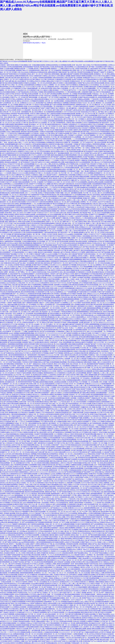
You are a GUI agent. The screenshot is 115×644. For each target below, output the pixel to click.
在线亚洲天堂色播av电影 (56, 144)
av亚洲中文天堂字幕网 (43, 155)
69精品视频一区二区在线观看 (68, 97)
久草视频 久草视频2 (50, 405)
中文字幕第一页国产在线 (17, 366)
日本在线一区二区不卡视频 (61, 522)
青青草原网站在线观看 (30, 474)
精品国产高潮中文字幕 (19, 187)
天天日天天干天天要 (84, 263)
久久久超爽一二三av (73, 301)
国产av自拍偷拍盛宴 (73, 202)
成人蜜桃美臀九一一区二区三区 (104, 155)
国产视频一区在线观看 (27, 276)
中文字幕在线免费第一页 (48, 106)
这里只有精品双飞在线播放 (55, 227)
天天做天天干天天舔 (14, 164)
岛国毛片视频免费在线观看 (14, 245)
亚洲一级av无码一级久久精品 (81, 65)
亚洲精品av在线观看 (83, 99)
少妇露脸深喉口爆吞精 (47, 535)
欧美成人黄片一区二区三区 (35, 74)
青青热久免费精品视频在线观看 (65, 349)
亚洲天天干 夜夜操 (32, 258)
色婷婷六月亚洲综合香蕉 (31, 211)
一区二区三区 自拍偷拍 (9, 330)
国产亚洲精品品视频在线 (47, 609)
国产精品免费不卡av (88, 472)
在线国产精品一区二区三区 (19, 268)
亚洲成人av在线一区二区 (70, 461)
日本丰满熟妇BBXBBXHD (76, 367)
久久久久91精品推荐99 (42, 283)
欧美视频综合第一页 (11, 382)
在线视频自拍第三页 (104, 141)
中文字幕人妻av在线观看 (56, 186)
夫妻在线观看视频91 (71, 83)
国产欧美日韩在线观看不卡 (36, 141)
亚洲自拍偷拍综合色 (96, 312)
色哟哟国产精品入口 (22, 70)
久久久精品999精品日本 (81, 67)
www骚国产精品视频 (83, 277)
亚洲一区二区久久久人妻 (73, 598)
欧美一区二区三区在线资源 (78, 286)
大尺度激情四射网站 (18, 252)
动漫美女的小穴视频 (8, 196)
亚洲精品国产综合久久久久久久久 (93, 78)
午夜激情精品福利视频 (21, 465)
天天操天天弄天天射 (81, 438)
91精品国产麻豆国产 (78, 254)
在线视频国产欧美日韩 (71, 432)
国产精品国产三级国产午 (99, 72)
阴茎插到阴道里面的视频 (42, 360)
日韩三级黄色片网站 (81, 222)
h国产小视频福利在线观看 (30, 303)
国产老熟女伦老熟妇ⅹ (85, 144)
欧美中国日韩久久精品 (30, 238)
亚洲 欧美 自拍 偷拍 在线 (63, 223)
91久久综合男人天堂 (59, 380)
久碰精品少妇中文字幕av (33, 319)
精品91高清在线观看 (15, 159)
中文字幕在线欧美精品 (96, 274)
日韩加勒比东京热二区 (26, 440)
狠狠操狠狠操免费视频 (94, 308)
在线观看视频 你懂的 (85, 544)
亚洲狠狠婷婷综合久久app (94, 133)
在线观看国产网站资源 (108, 178)
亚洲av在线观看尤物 (8, 625)
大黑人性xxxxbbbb (23, 72)
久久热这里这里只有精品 (82, 207)
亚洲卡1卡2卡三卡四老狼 (68, 236)
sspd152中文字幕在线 (104, 202)
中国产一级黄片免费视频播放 (85, 146)
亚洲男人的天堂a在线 (45, 468)
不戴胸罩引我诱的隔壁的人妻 (21, 524)
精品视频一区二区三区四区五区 (49, 335)
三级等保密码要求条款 (50, 232)
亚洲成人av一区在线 (6, 135)
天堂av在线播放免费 (91, 562)
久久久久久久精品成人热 (105, 348)
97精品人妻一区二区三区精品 (71, 315)
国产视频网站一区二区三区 (96, 135)
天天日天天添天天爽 (11, 277)
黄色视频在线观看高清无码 (42, 157)
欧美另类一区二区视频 (70, 94)
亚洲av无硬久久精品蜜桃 (60, 88)
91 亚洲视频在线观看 (65, 65)
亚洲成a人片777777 (106, 486)
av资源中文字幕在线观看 (72, 542)
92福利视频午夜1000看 (75, 641)
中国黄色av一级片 (94, 355)
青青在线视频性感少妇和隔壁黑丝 (54, 92)
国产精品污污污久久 (105, 223)
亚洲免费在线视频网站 (59, 171)
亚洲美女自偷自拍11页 (61, 575)
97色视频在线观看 (43, 420)
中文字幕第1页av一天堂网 (32, 450)
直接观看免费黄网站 (17, 211)
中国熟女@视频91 (33, 268)
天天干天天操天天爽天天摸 (29, 431)
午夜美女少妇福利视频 (106, 180)
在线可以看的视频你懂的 (98, 571)
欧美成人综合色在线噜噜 (72, 348)
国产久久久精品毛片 (90, 141)
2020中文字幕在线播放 (70, 416)
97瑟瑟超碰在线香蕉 (97, 277)
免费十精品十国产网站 (74, 148)
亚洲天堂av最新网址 (73, 213)
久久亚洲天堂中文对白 (56, 476)
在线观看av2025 (5, 141)
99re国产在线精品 (77, 79)
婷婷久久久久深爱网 (21, 180)
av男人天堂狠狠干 (69, 135)
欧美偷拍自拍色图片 (19, 308)
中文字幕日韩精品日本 (108, 222)
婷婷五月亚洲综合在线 (14, 169)
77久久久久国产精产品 (16, 351)
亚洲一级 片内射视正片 (102, 504)
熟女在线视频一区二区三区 (8, 195)
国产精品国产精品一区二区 (88, 213)
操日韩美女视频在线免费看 (86, 101)
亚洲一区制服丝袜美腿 (91, 200)
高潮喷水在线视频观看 (19, 602)
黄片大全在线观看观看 (83, 162)
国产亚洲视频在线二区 (20, 357)
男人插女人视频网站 (31, 130)
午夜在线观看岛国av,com (25, 157)
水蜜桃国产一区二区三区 (10, 384)
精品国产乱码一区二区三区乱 (50, 306)
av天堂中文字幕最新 (18, 189)
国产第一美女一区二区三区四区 (95, 232)
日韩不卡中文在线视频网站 (21, 135)
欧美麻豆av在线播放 (30, 83)
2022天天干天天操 (16, 432)
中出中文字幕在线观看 (13, 431)
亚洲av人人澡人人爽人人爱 (70, 584)
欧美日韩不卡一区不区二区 (29, 178)
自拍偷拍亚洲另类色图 (12, 126)
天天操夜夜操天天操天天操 (43, 483)
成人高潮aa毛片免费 (85, 333)
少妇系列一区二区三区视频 (91, 627)
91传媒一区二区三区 (21, 423)
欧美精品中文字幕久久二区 (37, 173)
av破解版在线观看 (48, 285)
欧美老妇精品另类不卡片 (43, 605)
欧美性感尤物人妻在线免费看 (64, 67)
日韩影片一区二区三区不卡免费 (13, 79)
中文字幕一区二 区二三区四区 (70, 173)
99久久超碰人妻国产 (56, 416)
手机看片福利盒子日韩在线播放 (45, 499)
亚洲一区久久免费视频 (87, 173)
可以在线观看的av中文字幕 (42, 270)
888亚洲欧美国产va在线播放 (56, 310)
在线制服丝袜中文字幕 (95, 241)
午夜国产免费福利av (36, 603)
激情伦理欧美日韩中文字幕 (89, 612)
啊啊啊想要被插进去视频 (54, 326)
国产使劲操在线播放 (103, 130)
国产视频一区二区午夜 (91, 367)
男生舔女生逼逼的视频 (10, 575)
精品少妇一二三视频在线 (96, 425)
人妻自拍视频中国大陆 (35, 423)
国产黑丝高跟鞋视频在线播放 (97, 535)
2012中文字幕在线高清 (80, 452)
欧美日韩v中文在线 (97, 236)
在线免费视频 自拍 (108, 133)
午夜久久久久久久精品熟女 (29, 494)
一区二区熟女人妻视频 (88, 148)
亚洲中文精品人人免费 (42, 411)
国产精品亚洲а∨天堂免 (47, 67)
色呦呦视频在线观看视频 (36, 295)
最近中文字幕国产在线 (45, 537)
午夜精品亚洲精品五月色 (68, 312)
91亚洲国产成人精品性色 (73, 479)
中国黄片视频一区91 (61, 193)
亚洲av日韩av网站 (94, 530)
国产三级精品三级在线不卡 (8, 612)
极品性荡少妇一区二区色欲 (29, 78)
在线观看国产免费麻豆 (9, 306)
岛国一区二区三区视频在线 (70, 625)
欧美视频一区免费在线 (78, 398)
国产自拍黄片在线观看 (71, 333)
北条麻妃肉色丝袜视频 (26, 137)
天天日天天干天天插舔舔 (101, 449)
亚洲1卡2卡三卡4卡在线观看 (68, 513)
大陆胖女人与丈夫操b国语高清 (11, 218)
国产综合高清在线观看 (91, 285)
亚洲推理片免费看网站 (40, 612)
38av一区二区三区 (93, 180)
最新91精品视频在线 (57, 155)
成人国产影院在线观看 (85, 625)
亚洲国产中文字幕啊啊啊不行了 (99, 214)
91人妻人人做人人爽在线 (73, 205)
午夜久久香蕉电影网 (61, 281)
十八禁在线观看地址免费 (73, 92)
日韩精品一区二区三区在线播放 (40, 391)
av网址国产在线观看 (71, 459)
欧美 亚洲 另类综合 (69, 490)
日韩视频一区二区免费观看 (61, 366)
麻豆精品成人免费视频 (30, 454)
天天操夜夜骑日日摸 (96, 495)
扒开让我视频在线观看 (7, 594)
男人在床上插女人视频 (58, 517)
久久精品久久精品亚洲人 (54, 259)
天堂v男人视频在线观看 (37, 621)
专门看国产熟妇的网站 (65, 539)
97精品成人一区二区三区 (100, 94)
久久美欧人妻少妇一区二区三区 (67, 531)
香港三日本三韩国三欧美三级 (32, 312)
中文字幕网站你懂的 (86, 299)
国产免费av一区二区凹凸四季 (23, 321)
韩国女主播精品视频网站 (93, 537)
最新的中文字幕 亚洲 (25, 105)
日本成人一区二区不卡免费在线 (72, 339)
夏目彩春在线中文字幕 (36, 96)
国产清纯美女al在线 (24, 286)
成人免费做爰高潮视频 (67, 524)
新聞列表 (26, 43)
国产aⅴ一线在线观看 (99, 261)
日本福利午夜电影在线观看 (8, 326)
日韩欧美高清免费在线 (62, 413)
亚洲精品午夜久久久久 (103, 605)
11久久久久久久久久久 (9, 449)
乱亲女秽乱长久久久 (28, 186)
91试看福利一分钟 (81, 135)
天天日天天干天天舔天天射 (62, 530)
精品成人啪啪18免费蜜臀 (67, 528)
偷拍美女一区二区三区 (98, 303)
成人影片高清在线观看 (61, 241)
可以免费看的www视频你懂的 (96, 166)
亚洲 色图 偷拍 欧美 (100, 639)
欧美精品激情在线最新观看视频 (14, 492)
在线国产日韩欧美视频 (21, 160)
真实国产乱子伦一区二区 (101, 186)
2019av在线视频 (69, 227)
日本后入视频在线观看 (13, 132)
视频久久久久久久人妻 (70, 458)
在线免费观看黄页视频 (99, 184)
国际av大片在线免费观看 (26, 267)
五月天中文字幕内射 (30, 519)
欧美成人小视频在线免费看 (42, 69)
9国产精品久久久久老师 (86, 584)
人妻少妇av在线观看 (100, 142)
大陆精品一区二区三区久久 (50, 593)
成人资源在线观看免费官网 (103, 97)
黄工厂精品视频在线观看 (62, 153)
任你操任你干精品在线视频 (24, 209)
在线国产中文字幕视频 (36, 184)
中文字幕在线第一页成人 (12, 198)
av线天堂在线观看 (89, 504)
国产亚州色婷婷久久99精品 (24, 389)
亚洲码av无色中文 (35, 81)
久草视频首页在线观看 (37, 101)
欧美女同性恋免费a (82, 214)
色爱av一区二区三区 (55, 324)
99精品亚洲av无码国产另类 (96, 454)
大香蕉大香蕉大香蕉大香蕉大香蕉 (47, 288)
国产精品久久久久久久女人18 (76, 551)
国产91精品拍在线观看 (105, 375)
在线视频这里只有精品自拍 (54, 142)
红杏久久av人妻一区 (104, 115)
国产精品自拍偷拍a (64, 589)
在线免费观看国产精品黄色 (81, 603)
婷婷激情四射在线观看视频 (34, 290)
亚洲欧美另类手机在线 (48, 465)
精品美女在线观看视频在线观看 (60, 398)
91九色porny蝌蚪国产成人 (17, 175)
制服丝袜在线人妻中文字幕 (62, 119)
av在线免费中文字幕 (41, 186)
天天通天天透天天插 (99, 321)
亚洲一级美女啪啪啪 (61, 319)
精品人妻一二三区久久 (19, 422)
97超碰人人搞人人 (102, 542)
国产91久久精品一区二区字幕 (14, 85)
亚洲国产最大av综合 (84, 83)
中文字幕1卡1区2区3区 (80, 485)
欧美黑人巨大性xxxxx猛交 (10, 243)
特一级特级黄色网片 (31, 355)
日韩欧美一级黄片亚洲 (7, 65)
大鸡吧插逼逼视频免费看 (73, 380)
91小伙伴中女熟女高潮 (93, 636)
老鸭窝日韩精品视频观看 (72, 186)
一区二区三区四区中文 (52, 126)
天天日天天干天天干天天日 (90, 205)
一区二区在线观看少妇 (17, 528)
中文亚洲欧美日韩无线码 (43, 205)
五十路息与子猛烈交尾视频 (41, 105)
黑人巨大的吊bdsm (53, 582)
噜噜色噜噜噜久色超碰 (21, 124)
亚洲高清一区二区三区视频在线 (28, 575)
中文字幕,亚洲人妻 (16, 503)
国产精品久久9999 (68, 274)
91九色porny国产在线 (104, 319)
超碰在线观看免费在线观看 (21, 515)
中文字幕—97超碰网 (37, 182)
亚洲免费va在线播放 (6, 429)
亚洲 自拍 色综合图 (41, 557)
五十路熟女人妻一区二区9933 (35, 414)
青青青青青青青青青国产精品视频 (28, 382)
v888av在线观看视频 (99, 429)
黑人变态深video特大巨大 (78, 331)
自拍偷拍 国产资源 (107, 468)
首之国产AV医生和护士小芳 (13, 530)
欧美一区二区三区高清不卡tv (11, 387)
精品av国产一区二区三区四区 (50, 97)
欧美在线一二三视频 (21, 331)
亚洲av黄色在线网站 (68, 240)
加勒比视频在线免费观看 (76, 344)
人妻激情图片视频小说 (88, 92)
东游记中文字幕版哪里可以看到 (24, 512)
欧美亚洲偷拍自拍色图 (46, 436)
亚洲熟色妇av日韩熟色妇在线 (38, 72)
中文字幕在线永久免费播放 (26, 413)
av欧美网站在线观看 (32, 187)
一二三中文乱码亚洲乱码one (12, 108)
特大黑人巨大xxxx (104, 598)
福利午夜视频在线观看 (33, 330)
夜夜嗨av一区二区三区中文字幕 (85, 114)
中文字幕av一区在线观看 (44, 304)
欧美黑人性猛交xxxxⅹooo (46, 119)
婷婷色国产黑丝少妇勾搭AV (8, 151)
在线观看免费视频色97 (47, 596)
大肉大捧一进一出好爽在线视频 (54, 101)
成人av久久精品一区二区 (74, 512)
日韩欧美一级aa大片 (31, 367)
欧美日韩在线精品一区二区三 (93, 254)
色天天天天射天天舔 (94, 485)
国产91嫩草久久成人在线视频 (94, 268)
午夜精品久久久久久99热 (82, 249)
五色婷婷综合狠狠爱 (32, 200)
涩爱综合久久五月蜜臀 (78, 252)
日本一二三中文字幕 (31, 193)
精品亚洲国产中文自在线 (22, 470)
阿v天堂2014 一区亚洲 (22, 227)
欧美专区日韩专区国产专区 (90, 380)
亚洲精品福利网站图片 (13, 447)
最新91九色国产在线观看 (62, 535)
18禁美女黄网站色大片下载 (19, 425)
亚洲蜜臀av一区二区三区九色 (14, 238)
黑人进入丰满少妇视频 (78, 494)
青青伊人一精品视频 (95, 306)
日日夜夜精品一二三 (90, 503)
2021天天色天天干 (40, 333)
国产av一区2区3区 (81, 180)
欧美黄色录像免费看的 (100, 481)
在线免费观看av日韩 (108, 159)
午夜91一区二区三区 (56, 391)
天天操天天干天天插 (62, 384)
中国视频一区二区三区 (10, 286)
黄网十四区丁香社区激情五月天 (53, 115)
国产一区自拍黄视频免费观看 (61, 304)
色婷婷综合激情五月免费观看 (84, 342)
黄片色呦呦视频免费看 (84, 519)
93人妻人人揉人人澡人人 (63, 317)
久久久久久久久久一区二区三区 (60, 360)
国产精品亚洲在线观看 (10, 398)
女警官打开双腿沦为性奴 (43, 168)
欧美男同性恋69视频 (28, 249)
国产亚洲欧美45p (9, 353)
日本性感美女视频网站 (85, 290)
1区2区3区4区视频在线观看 (54, 135)
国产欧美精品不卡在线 (91, 151)
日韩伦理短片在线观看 (53, 191)
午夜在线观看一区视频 (71, 144)
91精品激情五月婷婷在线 (61, 436)
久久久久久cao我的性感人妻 (32, 351)
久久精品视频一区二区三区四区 (69, 429)
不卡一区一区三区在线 (23, 452)
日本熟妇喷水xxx (25, 191)
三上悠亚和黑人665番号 (23, 117)
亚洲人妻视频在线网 (80, 166)
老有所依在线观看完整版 (28, 380)
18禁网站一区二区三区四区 (57, 85)
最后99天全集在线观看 (19, 202)
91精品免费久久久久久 (65, 452)
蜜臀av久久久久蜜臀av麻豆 (81, 546)
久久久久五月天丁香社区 (95, 286)
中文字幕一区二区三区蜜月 (25, 254)
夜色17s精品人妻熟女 (66, 485)
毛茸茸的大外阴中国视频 (30, 362)
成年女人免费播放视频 (28, 486)
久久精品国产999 (84, 164)
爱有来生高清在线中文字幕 (82, 387)
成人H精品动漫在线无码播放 (40, 99)
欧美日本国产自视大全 (61, 641)
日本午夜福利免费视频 (75, 198)
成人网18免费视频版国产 (41, 458)
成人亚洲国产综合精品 (17, 562)
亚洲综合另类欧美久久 (81, 582)
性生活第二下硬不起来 (67, 207)
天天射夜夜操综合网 (93, 385)
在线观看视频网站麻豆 (12, 144)
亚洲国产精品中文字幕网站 (40, 265)
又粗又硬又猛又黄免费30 (33, 546)
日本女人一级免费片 (95, 216)
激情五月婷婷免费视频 (103, 638)
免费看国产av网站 (31, 459)
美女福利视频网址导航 (15, 396)
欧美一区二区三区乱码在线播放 (40, 151)
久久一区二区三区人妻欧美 (13, 249)
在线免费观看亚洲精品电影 (63, 225)
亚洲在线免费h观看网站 (47, 223)
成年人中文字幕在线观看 (94, 331)
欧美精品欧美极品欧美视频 (48, 211)
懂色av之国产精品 (48, 322)
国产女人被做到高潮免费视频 (74, 468)
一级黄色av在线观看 (102, 594)
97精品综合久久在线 (68, 423)
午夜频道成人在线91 (11, 358)
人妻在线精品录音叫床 (79, 596)
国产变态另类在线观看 (35, 177)
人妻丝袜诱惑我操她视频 (18, 414)
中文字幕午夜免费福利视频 (91, 578)
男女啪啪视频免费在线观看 (47, 346)
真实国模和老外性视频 (107, 324)
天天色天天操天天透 (54, 249)
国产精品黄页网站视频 (90, 434)
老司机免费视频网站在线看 (49, 539)
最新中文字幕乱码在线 (99, 420)
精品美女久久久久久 (6, 621)
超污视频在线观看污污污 (60, 130)
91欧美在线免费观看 (17, 346)
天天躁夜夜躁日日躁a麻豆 (75, 504)
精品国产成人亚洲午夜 (69, 72)
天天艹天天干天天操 (28, 87)
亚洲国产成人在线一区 (64, 328)
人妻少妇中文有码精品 (14, 564)
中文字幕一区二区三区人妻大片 (92, 193)
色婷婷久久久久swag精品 (66, 234)
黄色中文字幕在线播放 (45, 301)
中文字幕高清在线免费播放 (99, 65)
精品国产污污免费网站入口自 (64, 303)
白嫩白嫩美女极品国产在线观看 (69, 74)
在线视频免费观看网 (97, 211)
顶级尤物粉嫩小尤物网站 (84, 357)
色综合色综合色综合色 (70, 243)
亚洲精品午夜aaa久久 (33, 395)
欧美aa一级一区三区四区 (99, 81)
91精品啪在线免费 (67, 553)
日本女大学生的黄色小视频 (65, 387)
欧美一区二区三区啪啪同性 (53, 70)
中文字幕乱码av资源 (47, 422)
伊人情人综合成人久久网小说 (19, 123)
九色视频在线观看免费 (33, 607)
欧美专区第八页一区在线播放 (27, 304)
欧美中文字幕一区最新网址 (67, 357)
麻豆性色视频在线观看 (94, 119)
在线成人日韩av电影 (80, 351)
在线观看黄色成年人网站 (36, 70)
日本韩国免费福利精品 (19, 200)
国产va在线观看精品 (28, 522)
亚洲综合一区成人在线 (25, 485)
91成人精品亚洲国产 (65, 495)
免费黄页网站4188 (91, 252)
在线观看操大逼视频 (32, 216)
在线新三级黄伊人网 (75, 130)
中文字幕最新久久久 (50, 182)
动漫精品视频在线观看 (88, 310)
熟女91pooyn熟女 (14, 483)
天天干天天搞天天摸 (85, 461)
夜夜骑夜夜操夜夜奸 (69, 105)
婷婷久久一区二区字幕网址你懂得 (75, 636)
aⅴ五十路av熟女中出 (20, 90)
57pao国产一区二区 (70, 117)
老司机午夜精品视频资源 (55, 510)
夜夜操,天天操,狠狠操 (21, 65)
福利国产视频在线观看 (9, 155)
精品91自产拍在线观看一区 (79, 515)
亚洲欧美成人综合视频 (96, 474)
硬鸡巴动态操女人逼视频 (52, 295)
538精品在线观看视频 (46, 366)
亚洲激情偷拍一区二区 (21, 364)
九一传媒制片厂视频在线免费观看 (22, 508)
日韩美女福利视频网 (63, 286)
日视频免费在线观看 (23, 133)
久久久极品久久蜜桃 (46, 90)
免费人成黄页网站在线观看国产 (40, 393)
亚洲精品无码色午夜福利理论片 (77, 178)
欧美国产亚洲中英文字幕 (67, 414)
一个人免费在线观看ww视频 (34, 189)
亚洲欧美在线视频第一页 (105, 87)
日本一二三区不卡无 (10, 632)
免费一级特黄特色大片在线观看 (43, 443)
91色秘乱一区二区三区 (45, 130)
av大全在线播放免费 (29, 297)
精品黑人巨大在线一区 (53, 173)
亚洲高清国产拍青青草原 (56, 486)
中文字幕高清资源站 (106, 162)
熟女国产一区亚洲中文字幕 (64, 477)
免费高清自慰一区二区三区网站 (59, 470)
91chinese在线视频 (33, 106)
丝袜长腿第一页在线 (10, 259)
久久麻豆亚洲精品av (44, 474)
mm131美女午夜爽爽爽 (85, 96)
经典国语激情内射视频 (10, 591)
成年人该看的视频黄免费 (24, 259)
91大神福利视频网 (102, 358)
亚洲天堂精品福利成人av (88, 315)
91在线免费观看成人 (98, 558)
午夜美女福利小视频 (83, 566)
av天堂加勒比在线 (73, 261)
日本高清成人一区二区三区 (57, 512)
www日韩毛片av (24, 279)
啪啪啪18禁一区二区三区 (27, 404)
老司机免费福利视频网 (100, 117)
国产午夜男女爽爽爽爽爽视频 (90, 324)
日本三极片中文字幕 (71, 263)
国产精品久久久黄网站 (63, 465)
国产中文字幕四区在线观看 (56, 612)
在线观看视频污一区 (97, 378)
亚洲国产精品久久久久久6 (88, 542)
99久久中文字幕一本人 (77, 153)
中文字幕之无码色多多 (48, 79)
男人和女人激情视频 (32, 128)
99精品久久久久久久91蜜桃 (20, 173)
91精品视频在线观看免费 (28, 288)
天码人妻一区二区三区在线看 (39, 470)
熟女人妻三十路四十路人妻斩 (28, 418)
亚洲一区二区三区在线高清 (55, 117)
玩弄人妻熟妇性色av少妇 (50, 409)
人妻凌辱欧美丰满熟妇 (43, 337)
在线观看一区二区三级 (48, 123)
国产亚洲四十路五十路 (87, 501)
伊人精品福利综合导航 (23, 225)
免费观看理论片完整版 (40, 438)
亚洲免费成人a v (9, 184)
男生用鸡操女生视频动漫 (75, 362)
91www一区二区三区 (89, 103)
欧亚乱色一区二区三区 (97, 207)
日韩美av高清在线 (71, 99)
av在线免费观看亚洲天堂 (32, 247)
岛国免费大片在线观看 (61, 285)
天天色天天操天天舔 (51, 141)
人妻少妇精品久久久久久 (38, 326)
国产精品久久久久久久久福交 (38, 121)
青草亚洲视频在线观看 (86, 74)
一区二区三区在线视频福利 (105, 259)
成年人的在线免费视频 (27, 164)
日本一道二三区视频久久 (79, 119)
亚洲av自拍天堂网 (46, 88)
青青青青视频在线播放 (12, 558)
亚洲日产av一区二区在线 (18, 97)
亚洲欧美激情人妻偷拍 (7, 369)
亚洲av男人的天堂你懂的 (80, 355)
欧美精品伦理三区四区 (40, 375)
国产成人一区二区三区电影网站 (37, 180)
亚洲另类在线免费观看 (46, 202)
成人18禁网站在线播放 (49, 378)
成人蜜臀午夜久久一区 (67, 222)
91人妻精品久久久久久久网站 (34, 115)
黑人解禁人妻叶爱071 (73, 250)
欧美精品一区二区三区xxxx (102, 85)
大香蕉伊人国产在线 (56, 274)
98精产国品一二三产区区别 (58, 402)
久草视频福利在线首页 (94, 402)
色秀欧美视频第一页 (44, 418)
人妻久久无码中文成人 (87, 168)
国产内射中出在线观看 (81, 425)
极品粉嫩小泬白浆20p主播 (30, 108)
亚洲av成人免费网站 (48, 620)
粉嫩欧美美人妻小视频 (88, 407)
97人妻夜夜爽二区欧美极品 (95, 258)
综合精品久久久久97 (55, 553)
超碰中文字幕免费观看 (105, 187)
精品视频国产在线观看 (68, 146)
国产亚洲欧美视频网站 (54, 315)
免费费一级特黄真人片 (10, 272)
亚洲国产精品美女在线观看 (86, 97)
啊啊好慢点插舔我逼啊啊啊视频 (72, 259)
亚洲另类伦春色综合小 (10, 584)
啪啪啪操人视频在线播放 (96, 582)
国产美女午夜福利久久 (72, 267)
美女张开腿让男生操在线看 (94, 304)
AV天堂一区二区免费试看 (76, 384)
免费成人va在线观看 (104, 389)
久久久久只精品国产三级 (37, 513)
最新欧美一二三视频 (57, 69)
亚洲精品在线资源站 (52, 65)
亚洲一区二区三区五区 (45, 110)
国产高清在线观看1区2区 (11, 611)
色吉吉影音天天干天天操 (10, 324)
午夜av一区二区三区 (52, 621)
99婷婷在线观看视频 (101, 169)
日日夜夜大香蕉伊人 (75, 218)
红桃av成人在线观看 (26, 461)
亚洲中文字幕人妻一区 (99, 519)
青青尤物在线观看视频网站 (83, 229)
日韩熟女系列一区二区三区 (12, 288)
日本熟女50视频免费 (90, 413)
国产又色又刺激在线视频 (88, 510)
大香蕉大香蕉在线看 (81, 69)
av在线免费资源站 (29, 85)
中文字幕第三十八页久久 (99, 333)
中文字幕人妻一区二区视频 (88, 348)
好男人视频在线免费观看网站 (91, 110)
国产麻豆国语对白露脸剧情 (52, 625)
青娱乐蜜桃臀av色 (15, 548)
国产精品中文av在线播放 (96, 220)
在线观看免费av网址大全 (89, 130)
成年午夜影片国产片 (59, 110)
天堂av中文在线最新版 (30, 420)
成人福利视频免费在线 (99, 288)
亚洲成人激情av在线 (47, 81)
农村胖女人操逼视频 (107, 69)
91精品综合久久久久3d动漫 (84, 288)
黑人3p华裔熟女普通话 (58, 337)
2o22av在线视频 (85, 270)
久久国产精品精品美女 (23, 92)
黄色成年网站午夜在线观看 (21, 510)
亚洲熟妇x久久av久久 (83, 175)
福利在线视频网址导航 (39, 560)
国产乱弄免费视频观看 (103, 506)
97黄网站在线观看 (28, 432)
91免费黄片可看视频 (92, 621)
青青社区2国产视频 (87, 639)
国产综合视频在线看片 (26, 490)
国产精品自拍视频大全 (54, 313)
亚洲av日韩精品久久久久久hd (48, 627)
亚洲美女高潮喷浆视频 (68, 557)
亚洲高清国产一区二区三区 (42, 198)
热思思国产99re (88, 481)
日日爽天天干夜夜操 (88, 470)
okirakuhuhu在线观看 (42, 548)
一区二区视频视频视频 (89, 346)
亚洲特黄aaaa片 (77, 247)
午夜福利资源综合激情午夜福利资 (92, 517)
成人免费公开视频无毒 (41, 553)
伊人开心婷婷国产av (28, 416)
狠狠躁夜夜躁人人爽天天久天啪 (60, 463)
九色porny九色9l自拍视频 (73, 580)
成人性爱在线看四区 (13, 229)
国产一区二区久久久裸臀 (48, 218)
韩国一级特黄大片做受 (50, 189)
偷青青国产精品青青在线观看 (20, 114)
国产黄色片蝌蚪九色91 (69, 214)
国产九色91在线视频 (56, 105)
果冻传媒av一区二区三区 (37, 124)
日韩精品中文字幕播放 (19, 258)
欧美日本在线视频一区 (41, 512)
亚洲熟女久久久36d (60, 578)
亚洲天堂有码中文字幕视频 (40, 353)
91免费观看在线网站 (82, 474)
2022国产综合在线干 (104, 171)
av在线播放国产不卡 (101, 600)
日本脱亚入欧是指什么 (85, 416)
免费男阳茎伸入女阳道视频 (67, 175)
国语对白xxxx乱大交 (57, 472)
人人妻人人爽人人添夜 (67, 279)
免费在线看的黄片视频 (55, 72)
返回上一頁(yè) (41, 43)
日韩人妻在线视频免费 (32, 609)
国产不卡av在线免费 (10, 497)
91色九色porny (21, 330)
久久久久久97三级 (45, 472)
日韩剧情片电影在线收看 (98, 177)
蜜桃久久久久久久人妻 (87, 245)
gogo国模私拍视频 (55, 240)
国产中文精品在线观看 (48, 546)
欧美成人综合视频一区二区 (70, 169)
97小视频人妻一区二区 (74, 605)
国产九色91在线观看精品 (41, 321)
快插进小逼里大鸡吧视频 (36, 160)
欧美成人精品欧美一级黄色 (8, 571)
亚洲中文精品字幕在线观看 (51, 279)
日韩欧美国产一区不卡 (69, 600)
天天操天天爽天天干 (17, 450)
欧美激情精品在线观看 (13, 479)
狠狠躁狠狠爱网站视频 (50, 290)
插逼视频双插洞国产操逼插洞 (96, 364)
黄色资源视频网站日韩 (39, 259)
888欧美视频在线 (70, 162)
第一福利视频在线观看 (75, 193)
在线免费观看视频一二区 (103, 393)
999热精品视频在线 (21, 614)
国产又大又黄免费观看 (45, 467)
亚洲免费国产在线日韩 (101, 326)
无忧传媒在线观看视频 (30, 301)
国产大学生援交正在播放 (31, 328)
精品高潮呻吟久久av (60, 148)
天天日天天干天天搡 (105, 200)
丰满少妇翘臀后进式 (64, 627)
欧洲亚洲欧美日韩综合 (85, 243)
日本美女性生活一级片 (99, 243)
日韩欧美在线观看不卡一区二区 (32, 322)
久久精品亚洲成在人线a (77, 411)
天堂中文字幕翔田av (72, 85)
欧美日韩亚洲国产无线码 (64, 159)
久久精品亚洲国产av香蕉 (81, 477)
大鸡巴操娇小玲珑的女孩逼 (28, 551)
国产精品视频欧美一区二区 (72, 121)
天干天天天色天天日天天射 (97, 477)
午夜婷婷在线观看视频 (45, 78)
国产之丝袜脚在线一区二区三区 (10, 103)
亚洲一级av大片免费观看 (67, 126)
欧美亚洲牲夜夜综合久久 (63, 555)
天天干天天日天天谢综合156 (81, 492)
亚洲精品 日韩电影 (77, 481)
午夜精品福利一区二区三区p (39, 339)
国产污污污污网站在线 (70, 204)
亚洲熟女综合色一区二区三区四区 (80, 81)
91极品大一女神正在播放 (46, 303)
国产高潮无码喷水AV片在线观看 (16, 74)
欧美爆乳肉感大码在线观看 (38, 369)
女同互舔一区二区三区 (79, 364)
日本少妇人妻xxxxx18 (97, 557)
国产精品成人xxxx (17, 301)
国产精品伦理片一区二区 (107, 123)
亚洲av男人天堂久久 (35, 220)
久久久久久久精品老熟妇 (57, 99)
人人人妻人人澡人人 (75, 88)
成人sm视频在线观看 (60, 422)
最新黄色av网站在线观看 (96, 182)
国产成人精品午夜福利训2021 (101, 544)
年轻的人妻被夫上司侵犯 (19, 540)
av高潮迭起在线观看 (60, 382)
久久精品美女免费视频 (94, 400)
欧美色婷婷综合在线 (74, 128)
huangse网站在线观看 (37, 584)
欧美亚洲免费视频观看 (46, 562)
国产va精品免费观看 (21, 349)
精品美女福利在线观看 (54, 180)
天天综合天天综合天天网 (13, 166)
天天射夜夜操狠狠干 (74, 407)
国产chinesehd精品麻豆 (32, 639)
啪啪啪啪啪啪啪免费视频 (31, 245)
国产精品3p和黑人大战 (55, 456)
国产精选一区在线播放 (96, 67)
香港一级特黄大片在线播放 (65, 211)
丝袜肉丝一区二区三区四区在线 (10, 481)
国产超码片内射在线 (55, 449)
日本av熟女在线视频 (15, 87)
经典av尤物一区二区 (35, 384)
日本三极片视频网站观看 (65, 585)
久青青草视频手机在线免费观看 (56, 256)
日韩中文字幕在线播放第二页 (91, 90)
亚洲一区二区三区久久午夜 (100, 526)
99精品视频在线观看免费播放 (12, 281)
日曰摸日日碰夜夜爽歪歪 (81, 106)
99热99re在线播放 (37, 373)
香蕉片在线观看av (77, 123)
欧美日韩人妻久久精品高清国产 (93, 431)
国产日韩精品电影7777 (35, 620)
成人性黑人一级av (55, 146)
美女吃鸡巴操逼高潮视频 (11, 337)
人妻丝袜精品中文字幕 (105, 580)
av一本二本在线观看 (34, 148)
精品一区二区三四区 (59, 404)
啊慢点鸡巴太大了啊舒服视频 (24, 270)
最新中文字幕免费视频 (82, 274)
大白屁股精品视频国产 (28, 166)
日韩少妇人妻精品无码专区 (86, 155)
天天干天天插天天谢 (98, 533)
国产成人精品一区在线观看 (26, 263)
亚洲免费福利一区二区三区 (52, 602)
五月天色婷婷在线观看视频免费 (68, 96)
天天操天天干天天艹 (43, 213)
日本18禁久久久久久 (55, 265)
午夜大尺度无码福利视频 (8, 70)
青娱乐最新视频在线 (12, 434)
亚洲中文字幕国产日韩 (47, 639)
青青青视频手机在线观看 (12, 598)
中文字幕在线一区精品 (37, 133)
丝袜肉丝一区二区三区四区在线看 (79, 395)
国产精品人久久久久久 (32, 528)
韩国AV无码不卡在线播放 (50, 425)
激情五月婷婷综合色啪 (39, 272)
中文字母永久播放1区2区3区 (38, 594)
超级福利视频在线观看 (46, 382)
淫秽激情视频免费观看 (74, 506)
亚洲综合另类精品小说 (84, 297)
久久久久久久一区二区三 (55, 243)
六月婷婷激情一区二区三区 (21, 315)
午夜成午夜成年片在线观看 (78, 360)
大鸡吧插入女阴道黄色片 (70, 124)
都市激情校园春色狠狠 (54, 169)
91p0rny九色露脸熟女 (87, 121)
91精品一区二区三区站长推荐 (9, 261)
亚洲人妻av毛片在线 (44, 533)
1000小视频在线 (10, 389)
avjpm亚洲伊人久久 (32, 436)
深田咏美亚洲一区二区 (50, 634)
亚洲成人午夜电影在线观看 (46, 193)
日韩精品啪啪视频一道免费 (75, 322)
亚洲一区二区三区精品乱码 (42, 358)
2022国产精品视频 (88, 157)
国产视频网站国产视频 (75, 418)
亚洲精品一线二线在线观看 (43, 400)
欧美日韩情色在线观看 (97, 83)
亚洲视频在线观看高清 (61, 431)
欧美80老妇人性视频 (37, 92)
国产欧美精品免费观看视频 (73, 472)
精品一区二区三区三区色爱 (8, 72)
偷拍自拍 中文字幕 (86, 526)
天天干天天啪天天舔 (28, 205)
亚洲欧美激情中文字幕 (65, 247)
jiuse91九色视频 (53, 254)
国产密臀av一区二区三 (25, 272)
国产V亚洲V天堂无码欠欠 (74, 578)
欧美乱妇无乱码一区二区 (84, 265)
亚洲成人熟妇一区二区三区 (50, 220)
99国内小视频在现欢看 (72, 270)
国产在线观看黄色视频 (40, 571)
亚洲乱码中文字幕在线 (19, 395)
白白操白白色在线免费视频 (24, 438)
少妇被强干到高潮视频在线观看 (67, 196)
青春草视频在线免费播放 (38, 135)
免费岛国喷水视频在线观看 (41, 146)
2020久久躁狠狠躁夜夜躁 (91, 123)
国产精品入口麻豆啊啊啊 (27, 229)
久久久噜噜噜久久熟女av (61, 434)
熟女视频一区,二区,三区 (47, 241)
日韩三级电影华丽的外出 (98, 175)
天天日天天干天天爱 (94, 330)
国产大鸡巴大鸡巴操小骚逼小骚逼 (73, 375)
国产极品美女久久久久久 (34, 308)
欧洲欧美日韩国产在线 (92, 189)
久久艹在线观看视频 (70, 292)
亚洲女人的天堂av (15, 499)
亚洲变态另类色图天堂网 (31, 344)
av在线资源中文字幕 (19, 232)
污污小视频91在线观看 (104, 422)
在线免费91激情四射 (93, 178)
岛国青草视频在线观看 (17, 193)
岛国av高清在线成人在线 (60, 78)
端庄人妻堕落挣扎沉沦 (81, 306)
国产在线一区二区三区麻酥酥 (15, 371)
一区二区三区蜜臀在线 (107, 90)
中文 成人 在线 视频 (65, 335)
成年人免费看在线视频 (96, 616)
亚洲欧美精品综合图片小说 (28, 569)
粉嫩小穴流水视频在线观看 (30, 396)
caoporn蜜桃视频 (28, 503)
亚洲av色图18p (99, 472)
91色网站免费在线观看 (103, 315)
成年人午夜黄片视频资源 (30, 119)
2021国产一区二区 (66, 308)
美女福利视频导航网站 (82, 126)
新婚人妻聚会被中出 (11, 222)
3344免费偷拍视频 (108, 193)
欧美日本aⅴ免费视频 (74, 137)
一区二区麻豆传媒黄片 (15, 416)
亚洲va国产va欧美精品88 (66, 184)
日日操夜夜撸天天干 (12, 137)
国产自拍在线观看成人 (96, 227)
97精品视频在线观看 (86, 261)
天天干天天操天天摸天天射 (58, 213)
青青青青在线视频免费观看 (34, 232)
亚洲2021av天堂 (69, 69)
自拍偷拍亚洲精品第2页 (22, 369)
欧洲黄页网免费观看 (70, 155)
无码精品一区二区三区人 (66, 454)
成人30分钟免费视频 (59, 544)
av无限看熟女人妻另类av (23, 99)
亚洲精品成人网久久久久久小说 (96, 366)
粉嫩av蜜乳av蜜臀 (22, 236)
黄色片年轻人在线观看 (89, 259)
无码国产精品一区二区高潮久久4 (12, 297)
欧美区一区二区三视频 (100, 443)
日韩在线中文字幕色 (96, 164)
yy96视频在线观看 (88, 465)
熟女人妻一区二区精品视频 (25, 449)
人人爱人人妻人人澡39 (70, 231)
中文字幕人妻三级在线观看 (59, 137)
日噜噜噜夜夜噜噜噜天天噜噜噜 (30, 387)
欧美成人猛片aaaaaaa (100, 267)
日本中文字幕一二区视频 (46, 367)
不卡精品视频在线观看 (101, 157)
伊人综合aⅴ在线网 (10, 110)
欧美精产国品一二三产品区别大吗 (50, 187)
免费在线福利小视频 (90, 362)
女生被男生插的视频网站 (39, 117)
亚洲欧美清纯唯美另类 (21, 76)
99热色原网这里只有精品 (17, 319)
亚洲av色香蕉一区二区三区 (8, 157)
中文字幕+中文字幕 (78, 268)
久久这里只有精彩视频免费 (66, 288)
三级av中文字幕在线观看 (21, 96)
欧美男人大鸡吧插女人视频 (34, 175)
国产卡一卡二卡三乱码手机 (63, 576)
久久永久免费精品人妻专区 (65, 189)
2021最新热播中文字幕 (42, 292)
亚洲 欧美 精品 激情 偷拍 (42, 263)
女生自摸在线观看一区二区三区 (54, 614)
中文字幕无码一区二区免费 (56, 389)
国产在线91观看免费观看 (107, 367)
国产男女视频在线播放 (23, 306)
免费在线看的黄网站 (82, 623)
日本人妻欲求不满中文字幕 (88, 313)
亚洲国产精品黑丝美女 (12, 618)
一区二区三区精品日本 (103, 88)
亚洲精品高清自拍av (57, 358)
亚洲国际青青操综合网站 (66, 425)
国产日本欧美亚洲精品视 (93, 488)
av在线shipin (88, 449)
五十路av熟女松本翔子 (102, 231)
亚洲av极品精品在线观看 (76, 285)
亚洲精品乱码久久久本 (86, 85)
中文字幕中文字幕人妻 (61, 443)
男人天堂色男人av (101, 114)
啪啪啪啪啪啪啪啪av (83, 312)
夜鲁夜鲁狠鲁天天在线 (103, 313)
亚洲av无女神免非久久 (66, 220)
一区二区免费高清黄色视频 (41, 204)
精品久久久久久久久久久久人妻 (49, 150)
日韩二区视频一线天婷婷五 (42, 137)
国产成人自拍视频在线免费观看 (99, 602)
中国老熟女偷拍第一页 (7, 160)
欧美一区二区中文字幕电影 (105, 508)
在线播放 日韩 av (56, 440)
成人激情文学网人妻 (42, 229)
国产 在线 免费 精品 (8, 81)
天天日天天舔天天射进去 (84, 117)
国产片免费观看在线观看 (50, 385)
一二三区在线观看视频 (79, 139)
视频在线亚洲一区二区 (40, 243)
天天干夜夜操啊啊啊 (86, 267)
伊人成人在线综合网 (59, 479)
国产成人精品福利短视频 (25, 458)
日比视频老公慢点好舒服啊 (80, 530)
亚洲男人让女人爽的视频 (44, 479)
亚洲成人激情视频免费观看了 (23, 204)
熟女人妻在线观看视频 (17, 639)
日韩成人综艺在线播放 (12, 427)
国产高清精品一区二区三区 (65, 521)
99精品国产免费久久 (41, 254)
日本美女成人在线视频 (50, 96)
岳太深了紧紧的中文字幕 (66, 396)
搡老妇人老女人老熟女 (82, 602)
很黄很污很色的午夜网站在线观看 (81, 76)
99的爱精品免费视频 (19, 317)
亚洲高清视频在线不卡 (95, 160)
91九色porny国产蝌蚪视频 (43, 276)
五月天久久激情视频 (64, 643)
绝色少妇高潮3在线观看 (7, 207)
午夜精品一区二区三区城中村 (59, 128)
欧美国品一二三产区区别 (61, 90)
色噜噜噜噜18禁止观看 (69, 70)
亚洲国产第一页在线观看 (71, 142)
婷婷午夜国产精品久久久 (46, 641)
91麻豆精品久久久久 (35, 196)
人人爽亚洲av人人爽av (70, 571)
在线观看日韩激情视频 (22, 625)
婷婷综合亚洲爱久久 (102, 128)
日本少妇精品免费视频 (62, 616)
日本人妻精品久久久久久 (44, 380)
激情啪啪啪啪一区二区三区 (23, 495)
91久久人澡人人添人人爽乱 (43, 164)
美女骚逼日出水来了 (95, 623)
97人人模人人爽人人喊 (79, 385)
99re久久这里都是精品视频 (41, 461)
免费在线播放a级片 (93, 587)
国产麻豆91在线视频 (56, 204)
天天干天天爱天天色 (72, 337)
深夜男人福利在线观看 (7, 436)
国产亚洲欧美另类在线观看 (83, 420)
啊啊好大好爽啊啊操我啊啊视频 (103, 299)
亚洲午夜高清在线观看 (29, 169)
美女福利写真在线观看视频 (39, 315)
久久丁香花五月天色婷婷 (31, 578)
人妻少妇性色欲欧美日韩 (28, 479)
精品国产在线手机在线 (59, 245)
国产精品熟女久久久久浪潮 (48, 371)
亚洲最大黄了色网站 (89, 198)
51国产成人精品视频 (39, 485)
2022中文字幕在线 (70, 369)
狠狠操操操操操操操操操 (68, 566)
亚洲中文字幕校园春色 (95, 276)
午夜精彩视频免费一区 (33, 88)
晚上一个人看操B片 (77, 328)
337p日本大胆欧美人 (37, 632)
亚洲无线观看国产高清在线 (31, 67)
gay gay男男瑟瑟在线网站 (102, 476)
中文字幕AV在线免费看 (32, 535)
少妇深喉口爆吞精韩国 (98, 387)
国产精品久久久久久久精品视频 (67, 290)
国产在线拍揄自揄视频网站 (38, 310)
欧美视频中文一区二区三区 (102, 173)
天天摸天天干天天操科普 (62, 81)
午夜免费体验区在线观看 (14, 205)
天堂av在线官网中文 (53, 272)
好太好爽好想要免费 (84, 459)
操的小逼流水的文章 (94, 222)
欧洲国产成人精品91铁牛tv (17, 216)
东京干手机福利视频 (15, 186)
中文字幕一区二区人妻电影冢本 (45, 87)
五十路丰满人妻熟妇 (12, 146)
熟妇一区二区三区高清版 (82, 573)
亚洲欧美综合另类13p (10, 263)
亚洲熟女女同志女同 (97, 490)
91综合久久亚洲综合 (75, 319)
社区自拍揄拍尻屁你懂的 (89, 445)
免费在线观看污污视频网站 (27, 261)
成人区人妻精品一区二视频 (25, 476)
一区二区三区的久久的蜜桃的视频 (92, 137)
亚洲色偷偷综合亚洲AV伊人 (41, 508)
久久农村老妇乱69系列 (85, 124)
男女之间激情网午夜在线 (27, 153)
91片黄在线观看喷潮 (54, 438)
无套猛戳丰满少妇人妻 (35, 331)
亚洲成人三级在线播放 (83, 236)
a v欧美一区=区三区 (81, 279)
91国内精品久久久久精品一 (64, 106)
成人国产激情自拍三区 (60, 427)
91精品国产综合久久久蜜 (103, 250)
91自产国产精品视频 (46, 245)
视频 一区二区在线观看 (9, 236)
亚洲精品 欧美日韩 (11, 101)
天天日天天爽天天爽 (106, 110)
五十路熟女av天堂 (104, 317)
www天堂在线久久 (98, 238)
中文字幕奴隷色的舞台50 (91, 79)
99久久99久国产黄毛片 (15, 521)
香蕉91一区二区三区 (102, 148)
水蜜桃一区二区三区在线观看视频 (46, 166)
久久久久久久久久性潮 (107, 578)
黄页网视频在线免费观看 (74, 157)
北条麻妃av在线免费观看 (49, 196)
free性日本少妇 (98, 108)
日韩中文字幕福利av (102, 209)
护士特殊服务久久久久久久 (47, 159)
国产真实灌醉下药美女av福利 (93, 467)
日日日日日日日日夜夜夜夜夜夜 (100, 132)
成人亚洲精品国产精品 (38, 286)
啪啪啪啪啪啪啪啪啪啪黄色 (43, 407)
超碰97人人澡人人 (85, 301)
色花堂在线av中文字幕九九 (89, 112)
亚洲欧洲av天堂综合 (95, 159)
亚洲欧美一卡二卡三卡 (48, 555)
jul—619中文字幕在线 (91, 317)
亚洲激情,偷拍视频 (20, 436)
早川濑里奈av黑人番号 (45, 178)
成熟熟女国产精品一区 (99, 290)
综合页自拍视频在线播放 (8, 92)
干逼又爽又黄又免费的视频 (73, 614)
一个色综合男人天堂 (96, 99)
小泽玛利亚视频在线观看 (72, 168)
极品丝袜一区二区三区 (91, 322)
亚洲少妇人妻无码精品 (93, 195)
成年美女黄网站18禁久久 (58, 151)
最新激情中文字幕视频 (69, 265)
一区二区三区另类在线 (7, 385)
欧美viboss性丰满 (5, 139)
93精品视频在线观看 (67, 249)
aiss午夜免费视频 (79, 449)
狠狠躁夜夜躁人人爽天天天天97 (29, 472)
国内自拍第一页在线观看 (56, 229)
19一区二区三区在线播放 (55, 231)
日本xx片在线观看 (98, 124)
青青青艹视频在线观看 (14, 303)
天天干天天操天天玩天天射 (72, 112)
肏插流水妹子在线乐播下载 (39, 452)
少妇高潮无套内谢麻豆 (42, 274)
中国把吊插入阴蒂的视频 (51, 74)
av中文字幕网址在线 (72, 164)
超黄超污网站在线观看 (94, 629)
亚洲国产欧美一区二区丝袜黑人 (81, 378)
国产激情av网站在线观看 (39, 277)
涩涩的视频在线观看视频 (55, 121)
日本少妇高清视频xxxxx (22, 603)
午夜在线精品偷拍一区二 (27, 168)
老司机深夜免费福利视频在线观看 (89, 337)
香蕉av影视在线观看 (44, 494)
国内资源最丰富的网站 (46, 427)
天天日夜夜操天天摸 (33, 90)
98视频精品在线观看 (86, 321)
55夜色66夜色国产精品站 (105, 150)
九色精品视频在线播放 (43, 261)
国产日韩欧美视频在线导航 (96, 279)
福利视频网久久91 (77, 627)
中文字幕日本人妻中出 (21, 220)
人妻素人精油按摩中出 (16, 477)
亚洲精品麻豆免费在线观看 (51, 177)
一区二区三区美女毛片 (44, 459)
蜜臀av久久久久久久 (55, 339)
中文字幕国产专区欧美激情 (72, 115)
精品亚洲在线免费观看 (69, 440)
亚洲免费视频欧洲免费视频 (59, 362)
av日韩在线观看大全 (73, 245)
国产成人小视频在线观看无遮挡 (88, 632)
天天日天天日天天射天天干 (46, 258)
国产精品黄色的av (9, 227)
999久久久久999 (53, 452)
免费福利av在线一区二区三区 (85, 105)
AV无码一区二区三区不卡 (93, 567)
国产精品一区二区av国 (32, 562)
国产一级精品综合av (35, 364)
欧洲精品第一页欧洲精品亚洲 (44, 153)
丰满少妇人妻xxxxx (98, 204)
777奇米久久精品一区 (74, 639)
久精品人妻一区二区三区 (52, 524)
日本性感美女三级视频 (63, 76)
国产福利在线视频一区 (33, 97)
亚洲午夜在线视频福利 (7, 180)
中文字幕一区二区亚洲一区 (19, 141)
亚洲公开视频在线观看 (7, 220)
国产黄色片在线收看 (19, 376)
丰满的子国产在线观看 (104, 292)
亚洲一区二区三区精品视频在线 (86, 70)
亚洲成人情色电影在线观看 (101, 499)
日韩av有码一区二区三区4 (26, 283)
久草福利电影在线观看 (65, 621)
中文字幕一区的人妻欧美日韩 (63, 355)
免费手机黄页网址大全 (13, 231)
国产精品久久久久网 (27, 198)
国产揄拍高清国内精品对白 (53, 124)
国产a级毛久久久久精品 (42, 162)
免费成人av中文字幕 (103, 256)
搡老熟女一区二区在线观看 (104, 103)
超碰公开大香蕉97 (58, 83)
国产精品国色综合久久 (81, 220)
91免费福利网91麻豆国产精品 (81, 132)
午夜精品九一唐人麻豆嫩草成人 (68, 108)
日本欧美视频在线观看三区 (30, 241)
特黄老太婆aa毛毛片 (98, 369)
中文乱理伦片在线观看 (45, 171)
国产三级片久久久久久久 (94, 139)
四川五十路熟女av (46, 504)
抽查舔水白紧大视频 (95, 225)
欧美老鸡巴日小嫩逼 (68, 180)
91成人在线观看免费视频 (65, 603)
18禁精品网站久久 (67, 449)
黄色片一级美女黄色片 (62, 87)
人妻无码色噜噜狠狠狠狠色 (16, 355)
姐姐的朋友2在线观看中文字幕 (27, 398)
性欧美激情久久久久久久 (45, 355)
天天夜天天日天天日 (32, 150)
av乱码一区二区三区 (27, 526)
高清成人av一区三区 (60, 202)
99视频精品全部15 (107, 119)
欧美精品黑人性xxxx (91, 335)
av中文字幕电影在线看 (86, 283)
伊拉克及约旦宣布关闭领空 (106, 458)
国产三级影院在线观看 (54, 114)
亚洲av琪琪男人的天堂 (101, 168)
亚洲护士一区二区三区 (52, 222)
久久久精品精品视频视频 (72, 612)
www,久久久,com (9, 495)
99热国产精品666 (109, 137)
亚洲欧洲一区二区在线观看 (25, 313)
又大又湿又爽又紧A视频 (38, 191)
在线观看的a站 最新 (78, 335)
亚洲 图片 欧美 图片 (38, 495)
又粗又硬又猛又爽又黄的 (12, 78)
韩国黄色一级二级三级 (33, 234)
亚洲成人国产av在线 (66, 177)
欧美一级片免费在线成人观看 (64, 258)
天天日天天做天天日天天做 (62, 481)
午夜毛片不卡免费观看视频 (88, 191)
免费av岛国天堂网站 (24, 222)
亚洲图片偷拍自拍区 (90, 87)
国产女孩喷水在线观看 (62, 133)
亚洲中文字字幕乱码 (75, 346)
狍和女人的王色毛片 (50, 76)
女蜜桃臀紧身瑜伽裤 (54, 557)
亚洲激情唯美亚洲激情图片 (54, 112)
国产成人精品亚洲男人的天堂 (43, 432)
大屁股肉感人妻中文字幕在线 (61, 252)
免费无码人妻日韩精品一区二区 (52, 423)
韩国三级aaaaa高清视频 (42, 348)
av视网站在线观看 (45, 580)
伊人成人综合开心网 (56, 340)
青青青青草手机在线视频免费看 (88, 458)
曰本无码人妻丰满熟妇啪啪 (12, 240)
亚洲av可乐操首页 (48, 364)
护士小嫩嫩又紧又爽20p (50, 184)
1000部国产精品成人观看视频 (34, 139)
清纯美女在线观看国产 (63, 564)
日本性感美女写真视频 (32, 366)
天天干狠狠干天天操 (18, 139)
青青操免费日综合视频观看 (84, 371)
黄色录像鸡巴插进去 (98, 272)
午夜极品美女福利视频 (30, 171)
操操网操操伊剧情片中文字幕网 (51, 376)
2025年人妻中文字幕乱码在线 (99, 249)
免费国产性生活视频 (103, 191)
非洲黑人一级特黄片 (89, 256)
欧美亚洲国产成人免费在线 (44, 103)
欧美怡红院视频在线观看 (15, 83)
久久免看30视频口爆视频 (11, 69)
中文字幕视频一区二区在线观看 (105, 101)
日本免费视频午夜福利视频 (70, 321)
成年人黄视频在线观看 (78, 304)
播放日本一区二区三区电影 (103, 105)
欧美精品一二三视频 (8, 310)
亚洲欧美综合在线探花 (14, 340)
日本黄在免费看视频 (10, 458)
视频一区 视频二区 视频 (27, 611)
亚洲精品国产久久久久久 (78, 366)
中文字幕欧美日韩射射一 (46, 431)
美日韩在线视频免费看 (38, 222)
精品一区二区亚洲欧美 (31, 467)
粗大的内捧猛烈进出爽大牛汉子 (26, 155)
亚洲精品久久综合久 (41, 85)
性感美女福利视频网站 (107, 627)
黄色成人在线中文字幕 (7, 94)
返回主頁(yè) (32, 43)
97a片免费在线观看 (100, 121)
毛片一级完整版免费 (34, 349)
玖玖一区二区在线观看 (10, 339)
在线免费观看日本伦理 (21, 184)
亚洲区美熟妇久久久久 (79, 405)
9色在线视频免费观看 (40, 313)
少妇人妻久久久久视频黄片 (105, 436)
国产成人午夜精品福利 (19, 150)
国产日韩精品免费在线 (74, 618)
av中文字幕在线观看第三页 (59, 569)
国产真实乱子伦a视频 (86, 476)
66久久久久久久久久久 (63, 378)
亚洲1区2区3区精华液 (33, 223)
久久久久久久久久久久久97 (55, 333)
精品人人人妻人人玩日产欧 (19, 409)
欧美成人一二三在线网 (52, 160)
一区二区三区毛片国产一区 (8, 348)
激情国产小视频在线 (81, 160)
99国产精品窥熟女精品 (39, 207)
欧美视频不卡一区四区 (89, 422)
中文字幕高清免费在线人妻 (16, 128)
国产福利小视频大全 (86, 186)
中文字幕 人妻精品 (65, 150)
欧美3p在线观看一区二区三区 (37, 94)
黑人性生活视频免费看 (88, 88)
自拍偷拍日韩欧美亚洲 (81, 353)
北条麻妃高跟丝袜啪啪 (34, 357)
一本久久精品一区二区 (54, 573)
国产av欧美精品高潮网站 (55, 94)
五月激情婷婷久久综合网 (83, 272)
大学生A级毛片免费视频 (73, 517)
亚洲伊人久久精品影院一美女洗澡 (27, 110)
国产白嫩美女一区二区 (58, 267)
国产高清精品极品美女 (50, 643)
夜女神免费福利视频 (40, 598)
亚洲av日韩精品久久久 (82, 227)
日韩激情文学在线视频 (58, 533)
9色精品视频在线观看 (98, 301)
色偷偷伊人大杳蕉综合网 (97, 106)
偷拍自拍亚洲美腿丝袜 (28, 548)
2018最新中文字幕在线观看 (29, 447)
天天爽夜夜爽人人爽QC (63, 331)
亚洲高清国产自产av (95, 295)
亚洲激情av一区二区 (100, 74)
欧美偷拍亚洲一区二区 (50, 531)
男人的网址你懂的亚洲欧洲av (70, 191)
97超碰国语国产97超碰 (37, 195)
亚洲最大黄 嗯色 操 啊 (13, 276)
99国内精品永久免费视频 (61, 103)
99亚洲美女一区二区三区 (26, 324)
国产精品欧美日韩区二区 (55, 571)
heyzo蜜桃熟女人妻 (99, 265)
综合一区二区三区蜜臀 (89, 436)
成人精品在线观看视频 (69, 340)
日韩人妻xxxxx (95, 162)
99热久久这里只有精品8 (75, 422)
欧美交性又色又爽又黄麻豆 (32, 79)
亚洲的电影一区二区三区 (14, 322)
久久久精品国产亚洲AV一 (50, 175)
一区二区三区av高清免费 (44, 83)
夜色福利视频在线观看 (84, 94)
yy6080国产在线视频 (82, 216)
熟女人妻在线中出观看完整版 (46, 477)
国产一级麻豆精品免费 (76, 413)
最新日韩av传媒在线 (56, 461)
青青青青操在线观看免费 (50, 585)
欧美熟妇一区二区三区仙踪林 (17, 290)
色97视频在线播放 (40, 611)
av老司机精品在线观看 (101, 281)
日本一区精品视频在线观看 (37, 65)
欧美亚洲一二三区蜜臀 (26, 69)
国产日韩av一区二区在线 (78, 133)
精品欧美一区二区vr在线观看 (51, 312)
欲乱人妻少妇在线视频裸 (68, 272)
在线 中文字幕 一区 (93, 463)
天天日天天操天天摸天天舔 (14, 578)
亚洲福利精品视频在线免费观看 (104, 479)
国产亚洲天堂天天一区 (57, 263)
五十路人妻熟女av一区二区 (16, 115)
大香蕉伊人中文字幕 (36, 225)
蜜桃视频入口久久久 (88, 281)
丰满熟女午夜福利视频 (46, 132)
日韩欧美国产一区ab (56, 342)
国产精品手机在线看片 (76, 87)
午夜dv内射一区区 (10, 313)
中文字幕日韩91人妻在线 (85, 326)
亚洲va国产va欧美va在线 (73, 110)
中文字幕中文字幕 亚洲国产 (104, 450)
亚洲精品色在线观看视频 (81, 441)
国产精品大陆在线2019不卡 (91, 247)
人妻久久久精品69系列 (103, 362)
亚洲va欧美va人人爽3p (99, 585)
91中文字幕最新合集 (80, 400)
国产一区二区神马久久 (20, 294)
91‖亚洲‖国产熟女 (73, 382)
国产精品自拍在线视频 (14, 342)
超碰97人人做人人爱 (92, 223)
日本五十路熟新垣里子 (36, 76)
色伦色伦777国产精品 (21, 94)
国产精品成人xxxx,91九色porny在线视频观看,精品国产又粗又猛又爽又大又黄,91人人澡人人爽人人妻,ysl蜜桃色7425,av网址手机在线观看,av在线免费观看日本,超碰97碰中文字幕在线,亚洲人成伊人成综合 (57, 6)
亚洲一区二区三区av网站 (14, 119)
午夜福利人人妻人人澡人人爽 (105, 70)
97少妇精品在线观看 (62, 346)
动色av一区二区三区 (26, 146)
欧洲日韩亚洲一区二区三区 (86, 231)
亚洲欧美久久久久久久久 (28, 103)
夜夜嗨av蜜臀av (41, 169)
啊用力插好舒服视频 (76, 436)
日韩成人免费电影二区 (105, 483)
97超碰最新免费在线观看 (33, 376)
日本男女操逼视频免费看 (15, 67)
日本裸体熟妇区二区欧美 (63, 123)
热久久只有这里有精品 (21, 295)
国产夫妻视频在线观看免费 (44, 522)
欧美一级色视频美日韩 (24, 112)
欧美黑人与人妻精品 (64, 141)
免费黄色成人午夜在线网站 (80, 159)
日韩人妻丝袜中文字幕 (79, 409)
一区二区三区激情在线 (12, 168)
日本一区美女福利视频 (34, 409)
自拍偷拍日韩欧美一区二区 (12, 553)
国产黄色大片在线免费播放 (37, 142)
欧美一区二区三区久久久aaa (70, 376)
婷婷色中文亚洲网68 (58, 468)
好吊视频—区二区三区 (20, 148)
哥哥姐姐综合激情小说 (34, 385)
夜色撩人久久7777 (51, 286)
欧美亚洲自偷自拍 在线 (52, 195)
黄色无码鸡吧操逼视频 (88, 250)
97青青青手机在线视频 (84, 72)
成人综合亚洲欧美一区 (22, 81)
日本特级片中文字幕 (53, 207)
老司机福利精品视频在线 (40, 144)
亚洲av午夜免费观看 (52, 485)
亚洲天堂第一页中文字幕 (27, 402)
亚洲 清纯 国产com (35, 123)
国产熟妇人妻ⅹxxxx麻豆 (105, 112)
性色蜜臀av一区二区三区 (49, 351)
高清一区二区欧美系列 (56, 591)
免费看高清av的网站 (89, 575)
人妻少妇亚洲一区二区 (14, 250)
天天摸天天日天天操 (53, 236)
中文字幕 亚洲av (50, 133)
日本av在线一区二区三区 (41, 476)
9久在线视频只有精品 (20, 566)
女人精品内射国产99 (94, 69)
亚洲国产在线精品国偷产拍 (101, 96)
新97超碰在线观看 (58, 542)
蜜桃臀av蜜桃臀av (79, 232)
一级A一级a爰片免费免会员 (88, 171)
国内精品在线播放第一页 (12, 162)
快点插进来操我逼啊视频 (78, 630)
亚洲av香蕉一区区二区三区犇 (14, 213)
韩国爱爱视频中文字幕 (11, 256)
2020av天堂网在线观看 (38, 256)
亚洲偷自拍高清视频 (77, 141)
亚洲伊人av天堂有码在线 (72, 209)
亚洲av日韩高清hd (20, 596)
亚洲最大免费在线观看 (7, 124)
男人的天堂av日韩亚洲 (94, 634)
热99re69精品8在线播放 (81, 396)
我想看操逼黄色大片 (50, 373)
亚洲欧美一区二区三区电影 (65, 166)
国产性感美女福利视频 (32, 371)
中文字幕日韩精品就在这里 (38, 227)
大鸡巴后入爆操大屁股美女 (38, 114)
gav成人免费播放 (44, 128)
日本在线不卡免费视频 (88, 128)
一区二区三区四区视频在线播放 (59, 411)
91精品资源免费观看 (44, 506)
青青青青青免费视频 (99, 144)
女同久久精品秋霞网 (77, 317)
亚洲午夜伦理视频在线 (25, 243)
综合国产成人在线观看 (75, 78)
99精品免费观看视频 (33, 596)
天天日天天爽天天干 (86, 443)
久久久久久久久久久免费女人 (48, 396)
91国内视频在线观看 (101, 340)
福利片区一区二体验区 (70, 277)
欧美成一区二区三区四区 (54, 611)
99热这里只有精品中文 (85, 108)
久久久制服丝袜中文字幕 (18, 88)
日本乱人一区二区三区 (33, 317)
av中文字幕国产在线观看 (75, 294)
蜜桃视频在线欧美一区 (14, 522)
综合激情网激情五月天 (30, 533)
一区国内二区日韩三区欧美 (99, 196)
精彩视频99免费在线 (81, 276)
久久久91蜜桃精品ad (28, 605)
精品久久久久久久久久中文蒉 (38, 236)
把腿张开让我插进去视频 (82, 521)
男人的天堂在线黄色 (8, 76)
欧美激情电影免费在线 (13, 292)
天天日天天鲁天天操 (98, 76)
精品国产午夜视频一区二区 (89, 389)
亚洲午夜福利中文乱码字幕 (69, 295)
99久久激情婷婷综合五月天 (10, 153)
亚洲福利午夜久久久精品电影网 (79, 616)
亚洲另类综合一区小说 (35, 425)
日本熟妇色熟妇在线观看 (60, 407)
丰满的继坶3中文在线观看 (63, 79)
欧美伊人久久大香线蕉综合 (57, 548)
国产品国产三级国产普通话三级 (48, 108)
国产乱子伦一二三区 (75, 90)
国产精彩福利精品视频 (19, 234)
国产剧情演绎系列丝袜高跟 (12, 526)
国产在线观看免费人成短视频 (99, 423)
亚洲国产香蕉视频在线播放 (98, 126)
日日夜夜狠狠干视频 (73, 171)
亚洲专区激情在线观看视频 (23, 207)
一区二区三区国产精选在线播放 (12, 362)
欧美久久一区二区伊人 (52, 497)
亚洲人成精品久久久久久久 (91, 294)
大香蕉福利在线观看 (72, 544)
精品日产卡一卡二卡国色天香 (30, 218)
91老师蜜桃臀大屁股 (21, 106)
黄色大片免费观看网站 (35, 285)
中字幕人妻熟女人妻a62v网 (81, 495)
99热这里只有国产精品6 (72, 389)
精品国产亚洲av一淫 (78, 150)
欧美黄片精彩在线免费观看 (21, 182)
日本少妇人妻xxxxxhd (103, 618)
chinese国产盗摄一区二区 (20, 177)
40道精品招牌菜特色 (71, 101)
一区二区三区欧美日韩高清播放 (40, 463)
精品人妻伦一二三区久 (21, 142)
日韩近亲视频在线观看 (9, 623)
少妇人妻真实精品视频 (10, 304)
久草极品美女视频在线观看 (96, 515)
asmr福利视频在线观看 (80, 330)
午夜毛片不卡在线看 (22, 629)
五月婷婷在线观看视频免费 (50, 357)
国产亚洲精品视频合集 (85, 204)
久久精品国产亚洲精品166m (88, 358)
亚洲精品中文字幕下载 (73, 548)
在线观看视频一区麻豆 (81, 234)
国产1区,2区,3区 (79, 189)
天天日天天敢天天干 (32, 202)
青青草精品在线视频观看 (39, 231)
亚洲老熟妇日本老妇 (75, 103)
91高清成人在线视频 (40, 526)
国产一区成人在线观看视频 (89, 115)
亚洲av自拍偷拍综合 (97, 459)
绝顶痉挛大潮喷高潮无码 (105, 218)
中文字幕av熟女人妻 (64, 254)
